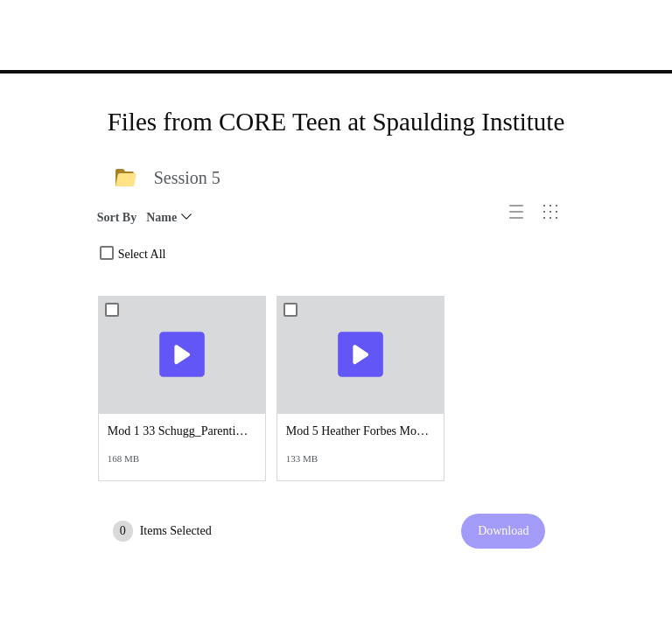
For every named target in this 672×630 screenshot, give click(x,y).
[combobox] (107, 253)
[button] (523, 218)
